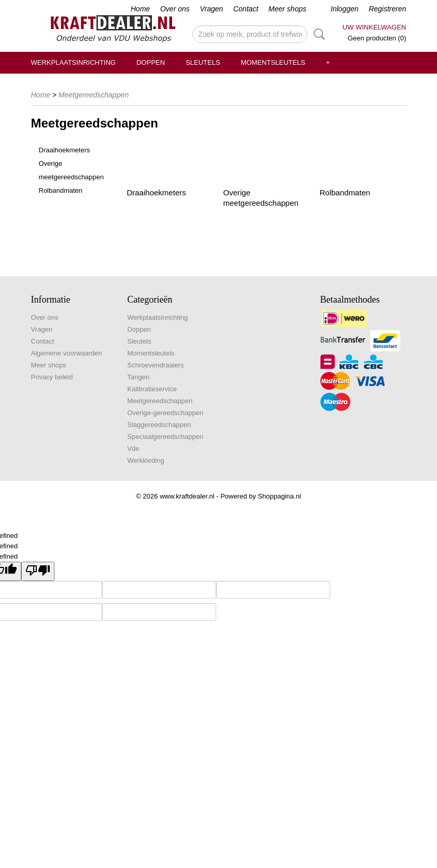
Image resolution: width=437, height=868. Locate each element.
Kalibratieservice (152, 389)
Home (140, 9)
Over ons (175, 9)
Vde (133, 449)
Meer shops (287, 9)
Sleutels (203, 62)
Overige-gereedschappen (166, 413)
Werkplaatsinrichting (74, 62)
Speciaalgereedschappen (166, 437)
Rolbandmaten (61, 190)
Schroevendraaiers (156, 365)
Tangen (139, 377)
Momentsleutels (273, 62)
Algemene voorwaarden (67, 353)
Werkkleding (146, 460)
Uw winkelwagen (375, 27)
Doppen (151, 62)
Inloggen (345, 9)
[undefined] (38, 571)
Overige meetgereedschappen (72, 170)
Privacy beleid (52, 377)
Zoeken (317, 34)
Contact (246, 9)
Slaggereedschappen (159, 425)
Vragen (211, 9)
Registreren (387, 9)
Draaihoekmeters (65, 150)
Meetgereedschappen (94, 95)
